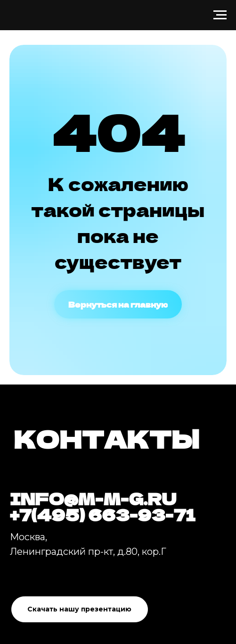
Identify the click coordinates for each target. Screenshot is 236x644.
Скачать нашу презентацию (79, 609)
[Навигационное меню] (220, 15)
